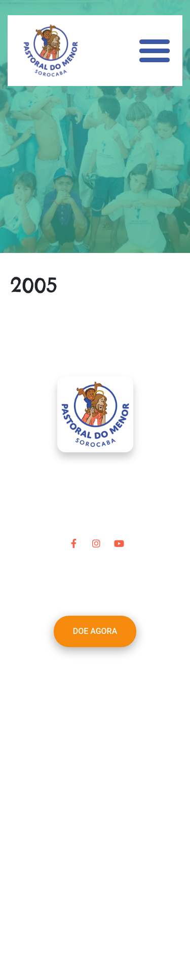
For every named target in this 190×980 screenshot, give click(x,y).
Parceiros (76, 710)
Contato (73, 759)
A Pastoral (77, 674)
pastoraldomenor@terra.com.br (109, 813)
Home (70, 662)
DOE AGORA (95, 631)
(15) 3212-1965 (113, 825)
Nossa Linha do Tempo (100, 686)
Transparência (84, 747)
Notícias (74, 734)
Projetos (74, 698)
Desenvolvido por (95, 939)
